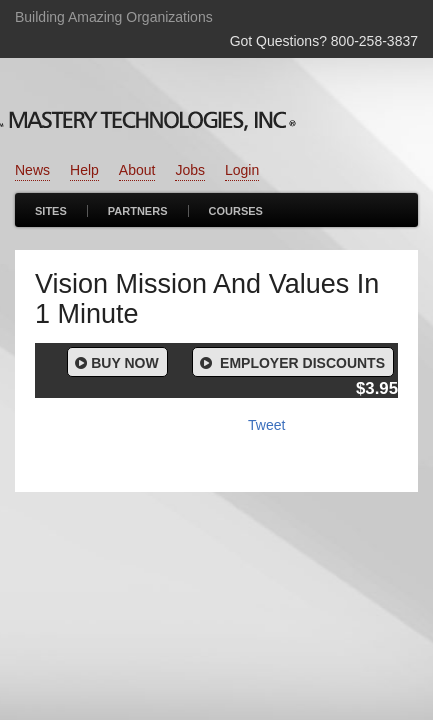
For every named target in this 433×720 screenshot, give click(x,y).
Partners (138, 211)
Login (242, 170)
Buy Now (115, 363)
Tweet (266, 425)
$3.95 (377, 388)
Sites (51, 211)
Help (84, 170)
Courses (236, 211)
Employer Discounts (291, 363)
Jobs (190, 170)
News (32, 170)
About (137, 170)
